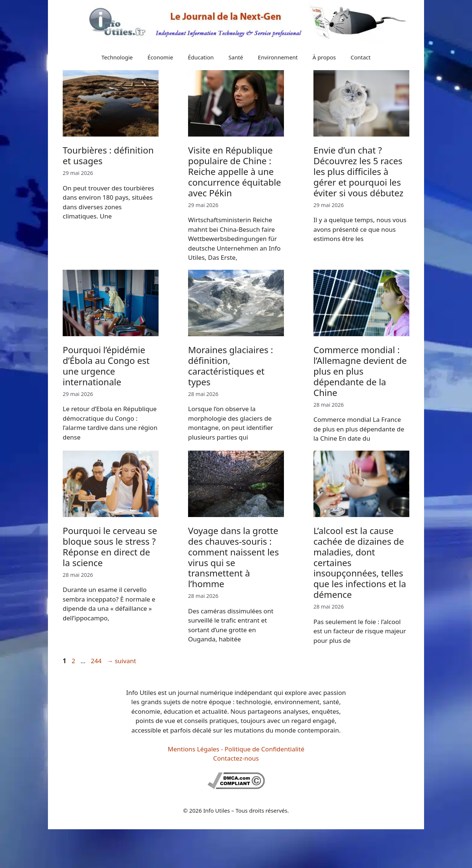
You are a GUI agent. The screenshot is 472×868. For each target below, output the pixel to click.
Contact (361, 57)
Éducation (201, 57)
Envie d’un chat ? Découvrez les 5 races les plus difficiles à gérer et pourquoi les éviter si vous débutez (358, 171)
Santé (236, 57)
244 (97, 661)
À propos (324, 57)
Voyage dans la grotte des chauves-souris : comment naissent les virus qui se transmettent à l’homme (233, 557)
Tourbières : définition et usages (108, 155)
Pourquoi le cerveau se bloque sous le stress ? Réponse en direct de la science (110, 546)
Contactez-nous (236, 758)
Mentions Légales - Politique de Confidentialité (236, 749)
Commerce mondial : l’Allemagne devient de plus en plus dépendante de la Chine (360, 371)
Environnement (278, 57)
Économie (160, 57)
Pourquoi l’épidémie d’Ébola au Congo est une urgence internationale (106, 366)
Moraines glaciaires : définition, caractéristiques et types (230, 366)
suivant (122, 661)
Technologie (117, 57)
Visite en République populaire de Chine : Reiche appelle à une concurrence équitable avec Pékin (235, 171)
